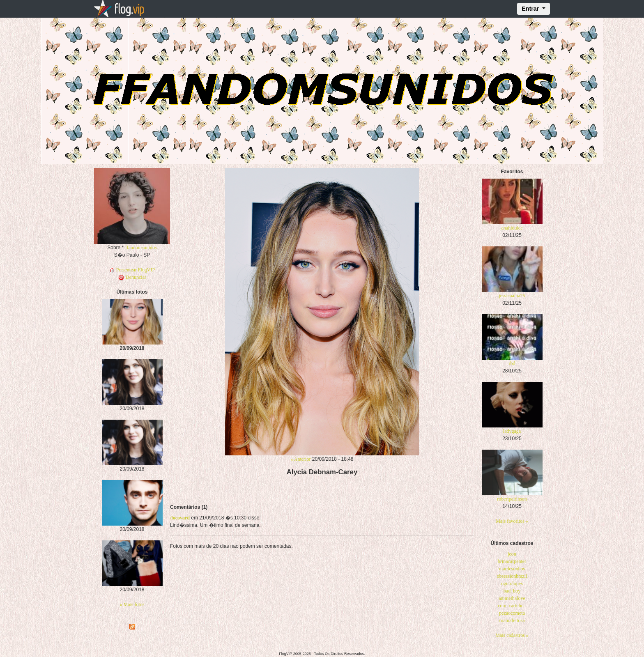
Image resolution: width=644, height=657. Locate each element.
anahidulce (512, 228)
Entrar (531, 9)
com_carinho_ (512, 606)
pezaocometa (512, 613)
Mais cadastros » (512, 635)
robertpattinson (512, 499)
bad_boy (512, 591)
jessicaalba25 (512, 296)
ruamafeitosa (512, 620)
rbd (512, 363)
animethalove (512, 598)
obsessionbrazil (512, 576)
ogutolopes (512, 583)
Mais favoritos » (512, 521)
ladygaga (512, 431)
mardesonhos (512, 569)
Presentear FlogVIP (132, 270)
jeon (512, 554)
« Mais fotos (132, 604)
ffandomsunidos (141, 248)
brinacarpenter (512, 561)
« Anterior (300, 459)
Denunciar (132, 277)
